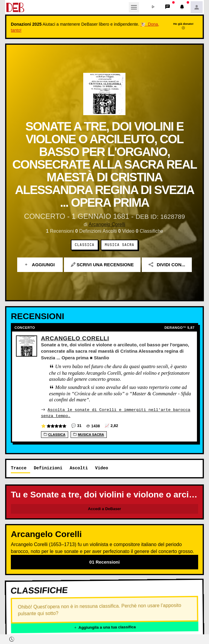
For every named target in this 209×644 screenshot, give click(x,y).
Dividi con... (167, 265)
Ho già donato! (183, 26)
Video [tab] (101, 468)
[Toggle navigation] (134, 7)
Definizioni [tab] (48, 468)
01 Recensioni (104, 562)
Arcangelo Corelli (107, 224)
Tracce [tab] (19, 468)
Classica (85, 245)
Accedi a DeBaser (105, 508)
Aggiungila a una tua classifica (105, 627)
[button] (153, 7)
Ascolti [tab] (79, 468)
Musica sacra (119, 245)
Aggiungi (40, 265)
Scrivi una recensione (102, 265)
